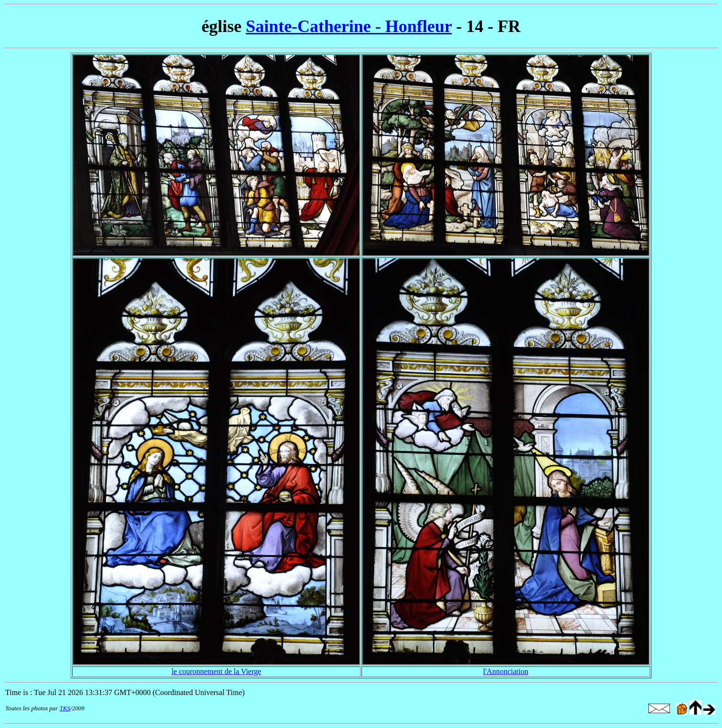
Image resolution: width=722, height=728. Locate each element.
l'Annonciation (506, 671)
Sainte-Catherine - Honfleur (349, 26)
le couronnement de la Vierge (216, 671)
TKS (65, 708)
